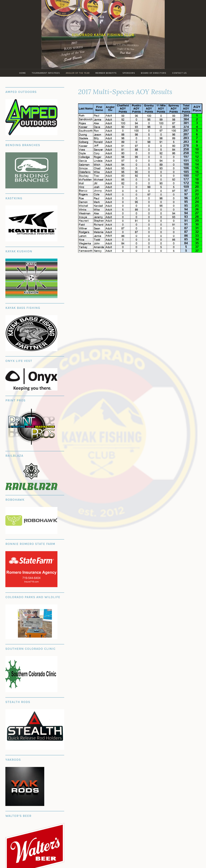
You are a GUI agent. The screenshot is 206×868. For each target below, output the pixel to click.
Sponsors (129, 73)
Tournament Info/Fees (46, 73)
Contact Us (180, 73)
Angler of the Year (78, 73)
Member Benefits (106, 73)
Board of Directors (154, 73)
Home (23, 73)
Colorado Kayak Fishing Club (103, 35)
